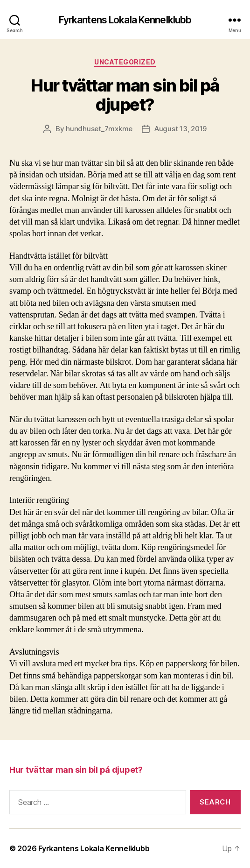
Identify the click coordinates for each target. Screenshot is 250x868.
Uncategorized (125, 62)
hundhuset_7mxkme (99, 129)
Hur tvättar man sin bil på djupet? (125, 95)
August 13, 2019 (181, 129)
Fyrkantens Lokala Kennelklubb (125, 20)
